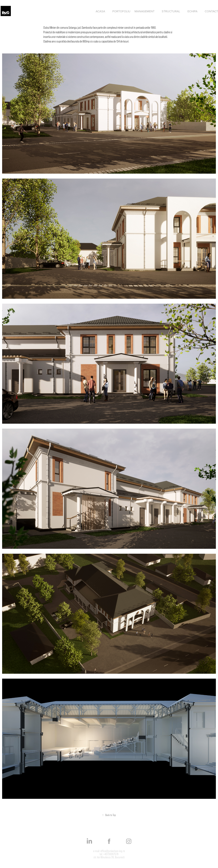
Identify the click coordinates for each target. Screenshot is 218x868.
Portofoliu (121, 11)
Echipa (192, 11)
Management (145, 11)
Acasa (100, 11)
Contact (211, 11)
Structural (171, 11)
